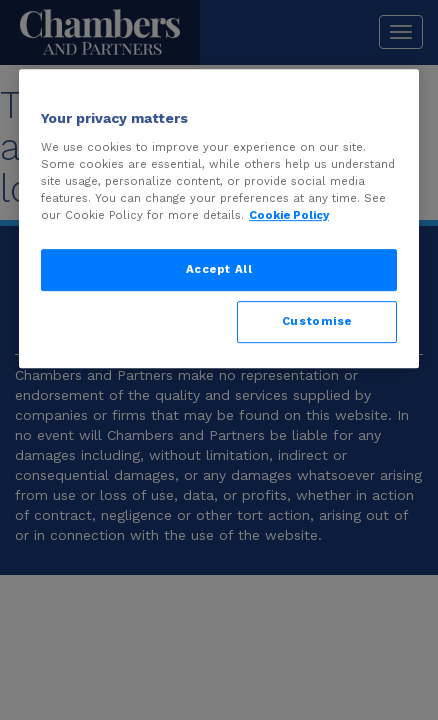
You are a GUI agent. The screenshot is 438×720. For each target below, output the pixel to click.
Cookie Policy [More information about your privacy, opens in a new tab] (289, 215)
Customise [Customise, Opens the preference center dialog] (317, 321)
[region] (219, 218)
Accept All (219, 269)
